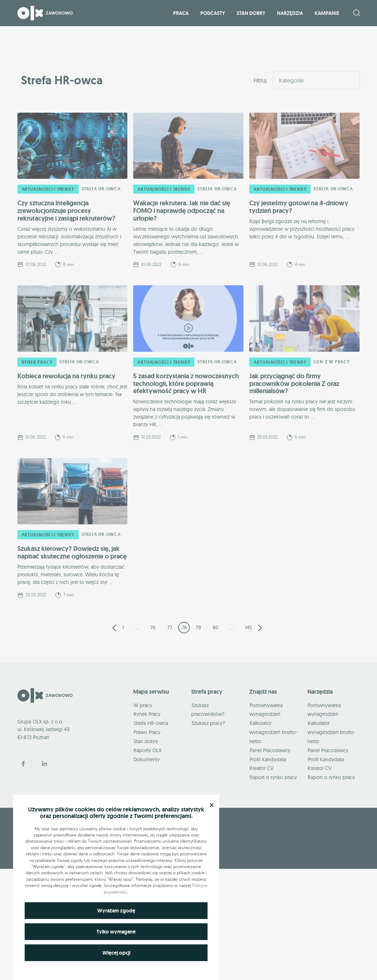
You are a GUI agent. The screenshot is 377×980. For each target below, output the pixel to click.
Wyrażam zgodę (116, 911)
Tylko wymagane (116, 932)
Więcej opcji (116, 953)
